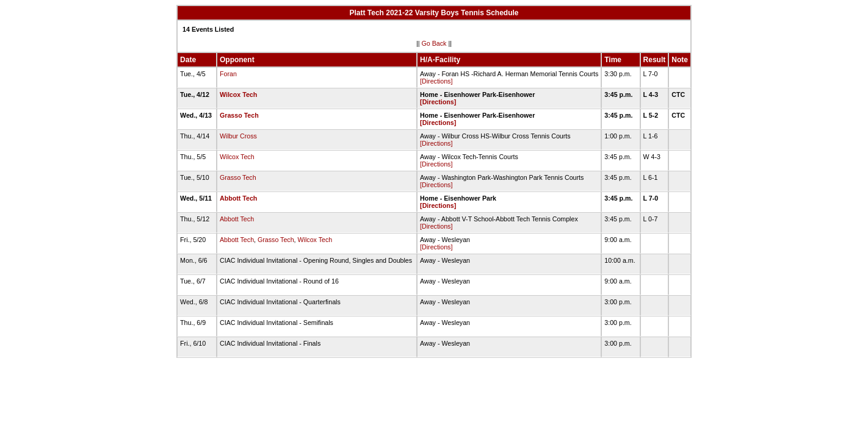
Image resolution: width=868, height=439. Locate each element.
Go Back (434, 43)
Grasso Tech (239, 115)
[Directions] (436, 81)
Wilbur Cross (238, 136)
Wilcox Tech (238, 95)
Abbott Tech (238, 198)
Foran (228, 74)
